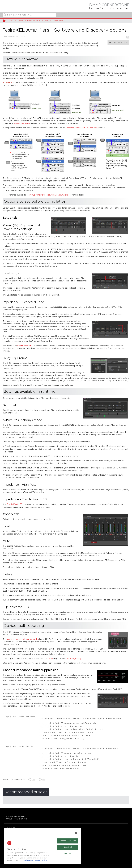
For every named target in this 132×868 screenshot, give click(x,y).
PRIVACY (9, 819)
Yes (33, 780)
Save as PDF (128, 37)
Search (5, 15)
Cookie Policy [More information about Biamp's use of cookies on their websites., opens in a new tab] (29, 860)
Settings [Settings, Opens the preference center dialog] (68, 854)
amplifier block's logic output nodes (23, 639)
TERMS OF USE (21, 819)
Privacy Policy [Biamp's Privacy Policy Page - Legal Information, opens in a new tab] (41, 860)
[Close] (76, 833)
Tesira (20, 21)
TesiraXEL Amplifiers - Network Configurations (47, 195)
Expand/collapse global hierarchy (6, 21)
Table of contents (119, 43)
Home (11, 21)
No (44, 780)
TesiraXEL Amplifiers (54, 21)
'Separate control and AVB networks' (82, 128)
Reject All (68, 847)
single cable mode (22, 123)
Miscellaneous (34, 21)
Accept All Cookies (68, 841)
